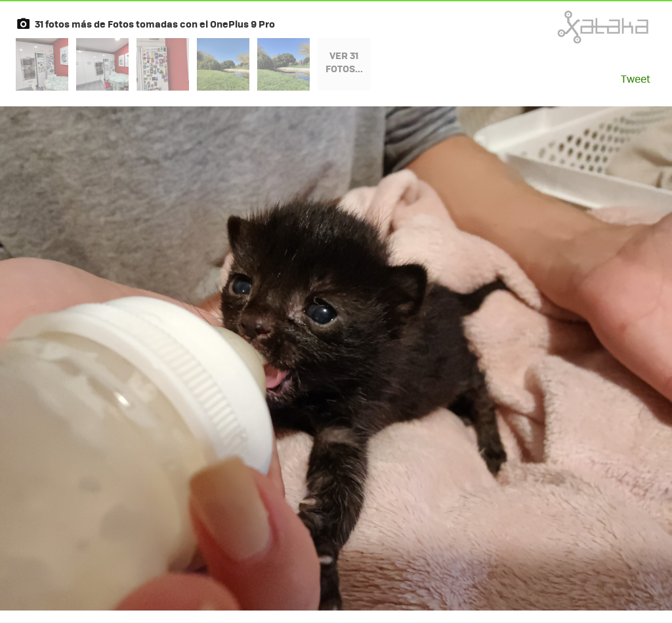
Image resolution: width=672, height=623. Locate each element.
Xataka (574, 27)
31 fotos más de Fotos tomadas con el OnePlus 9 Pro (155, 24)
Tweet (636, 78)
